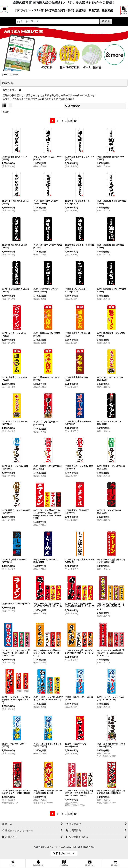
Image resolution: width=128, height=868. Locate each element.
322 (70, 121)
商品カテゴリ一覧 (12, 90)
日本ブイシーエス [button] (65, 853)
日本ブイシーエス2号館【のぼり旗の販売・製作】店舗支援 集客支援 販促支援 (64, 10)
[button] (4, 9)
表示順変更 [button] (73, 106)
